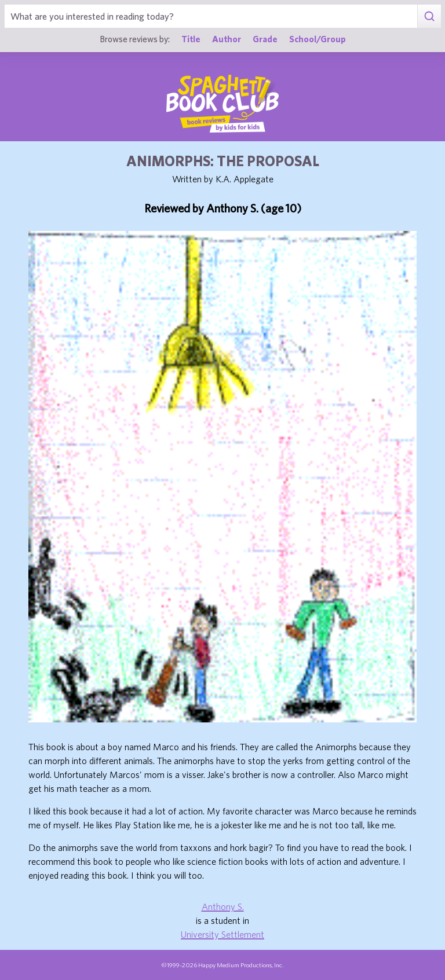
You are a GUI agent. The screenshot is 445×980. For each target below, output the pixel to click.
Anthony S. (223, 906)
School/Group (318, 39)
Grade (265, 39)
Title (191, 39)
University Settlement (222, 934)
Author (227, 39)
